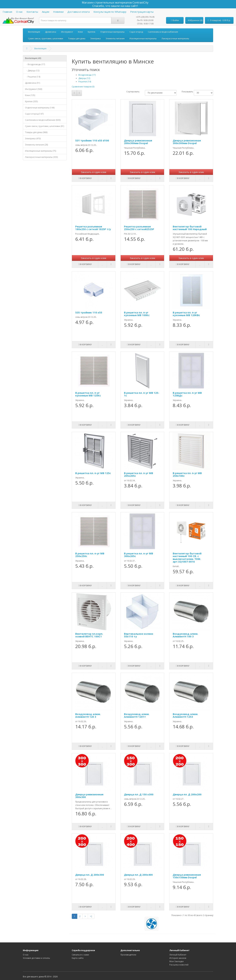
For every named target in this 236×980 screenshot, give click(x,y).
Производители (128, 955)
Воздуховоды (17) (87, 75)
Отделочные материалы (112, 32)
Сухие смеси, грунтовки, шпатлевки (46, 38)
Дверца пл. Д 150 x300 (139, 794)
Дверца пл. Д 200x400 (138, 875)
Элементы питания (115, 38)
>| (91, 916)
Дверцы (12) (84, 78)
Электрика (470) (33, 139)
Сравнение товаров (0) (83, 87)
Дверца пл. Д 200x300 (90, 875)
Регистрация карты (142, 12)
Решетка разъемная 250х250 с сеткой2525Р (139, 228)
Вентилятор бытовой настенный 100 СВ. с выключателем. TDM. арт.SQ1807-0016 (187, 558)
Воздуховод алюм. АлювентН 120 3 (88, 715)
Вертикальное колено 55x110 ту (139, 635)
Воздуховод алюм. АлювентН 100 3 (185, 635)
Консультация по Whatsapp (110, 12)
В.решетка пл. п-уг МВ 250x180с (187, 474)
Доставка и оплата (79, 12)
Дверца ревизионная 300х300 (89, 796)
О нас (19, 12)
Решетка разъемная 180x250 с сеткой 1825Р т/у (93, 228)
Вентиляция (34, 32)
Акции (46, 12)
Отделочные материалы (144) (40, 108)
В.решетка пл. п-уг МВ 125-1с (142, 394)
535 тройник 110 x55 (89, 312)
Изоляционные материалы (143, 38)
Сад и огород (136, 32)
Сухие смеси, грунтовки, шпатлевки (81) (45, 126)
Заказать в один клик (94, 172)
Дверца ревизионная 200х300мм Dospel (138, 142)
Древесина (51, 32)
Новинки (58, 12)
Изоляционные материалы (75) (41, 151)
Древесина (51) (33, 83)
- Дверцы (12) (32, 71)
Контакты (32, 12)
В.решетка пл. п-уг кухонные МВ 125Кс (88, 394)
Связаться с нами (80, 955)
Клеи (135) (30, 95)
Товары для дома (77, 38)
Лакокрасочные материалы (175, 38)
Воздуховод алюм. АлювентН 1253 (185, 715)
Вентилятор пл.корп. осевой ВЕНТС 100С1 (89, 635)
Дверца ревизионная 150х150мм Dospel (187, 876)
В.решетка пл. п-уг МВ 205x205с (139, 474)
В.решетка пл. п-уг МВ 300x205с (139, 555)
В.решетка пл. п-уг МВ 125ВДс (187, 394)
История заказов (178, 958)
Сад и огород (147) (34, 114)
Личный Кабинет (178, 955)
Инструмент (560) (34, 89)
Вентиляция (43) (33, 58)
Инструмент (67, 32)
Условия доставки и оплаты (36, 958)
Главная (7, 12)
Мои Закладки (176, 961)
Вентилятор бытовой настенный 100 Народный (190, 228)
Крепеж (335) (31, 101)
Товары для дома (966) (36, 132)
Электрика (95, 38)
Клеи (80, 32)
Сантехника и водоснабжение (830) (43, 120)
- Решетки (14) (33, 77)
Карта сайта (78, 958)
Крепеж (92, 32)
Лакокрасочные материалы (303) (41, 157)
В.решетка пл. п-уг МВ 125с (93, 473)
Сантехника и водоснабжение (163, 32)
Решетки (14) (85, 82)
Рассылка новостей (179, 965)
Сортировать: (133, 92)
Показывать (185, 92)
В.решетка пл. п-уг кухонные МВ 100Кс (137, 314)
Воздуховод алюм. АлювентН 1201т (137, 715)
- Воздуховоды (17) (35, 64)
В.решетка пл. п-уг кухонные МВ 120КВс (186, 314)
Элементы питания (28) (36, 145)
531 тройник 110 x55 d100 (92, 140)
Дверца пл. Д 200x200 (187, 794)
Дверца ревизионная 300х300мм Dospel (187, 142)
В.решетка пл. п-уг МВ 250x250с (90, 555)
